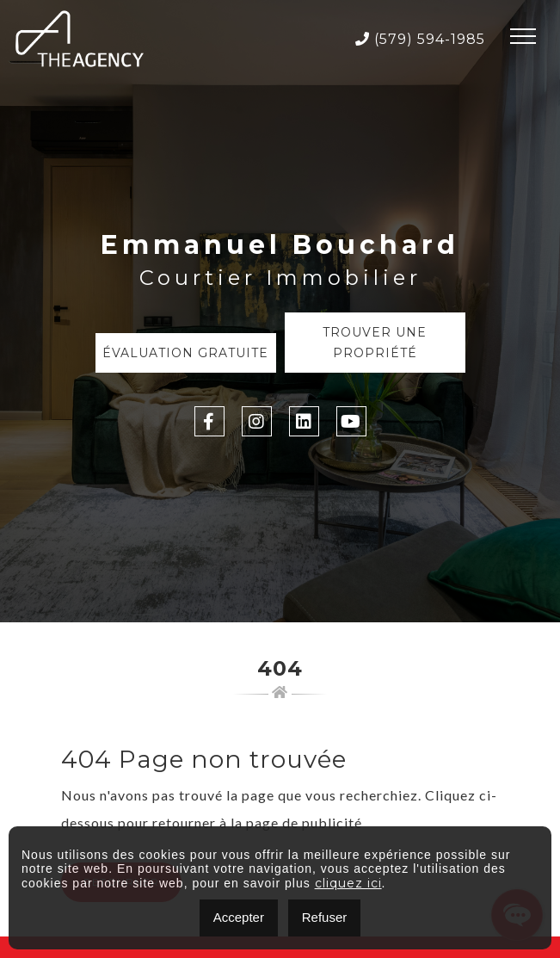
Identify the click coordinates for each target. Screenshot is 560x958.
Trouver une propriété (375, 343)
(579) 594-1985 (420, 39)
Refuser (325, 917)
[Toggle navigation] (523, 39)
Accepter (239, 917)
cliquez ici (348, 883)
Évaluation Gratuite (185, 353)
